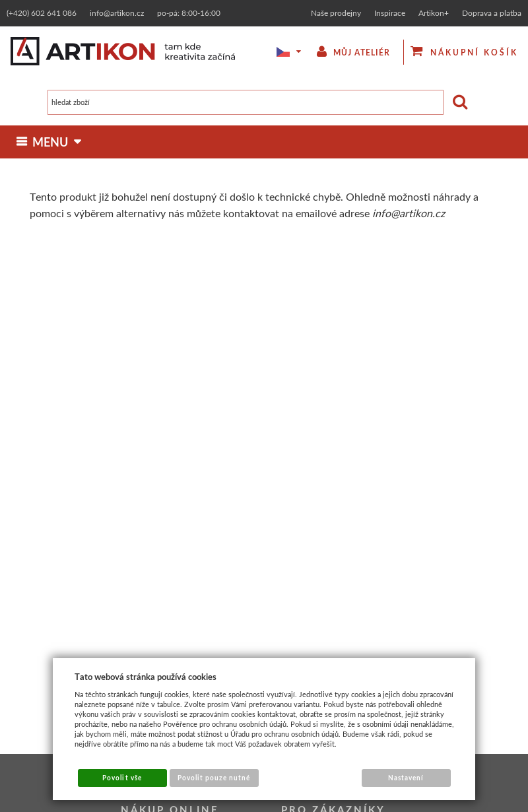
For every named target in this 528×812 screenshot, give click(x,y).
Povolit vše (122, 778)
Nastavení (406, 778)
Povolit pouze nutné (214, 778)
